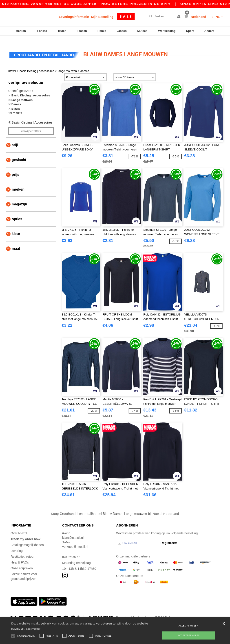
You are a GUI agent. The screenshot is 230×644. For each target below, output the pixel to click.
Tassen (82, 31)
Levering (17, 544)
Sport (190, 31)
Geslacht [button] (19, 153)
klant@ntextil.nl (73, 531)
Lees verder (33, 629)
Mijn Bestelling (102, 17)
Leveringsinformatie (74, 17)
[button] (179, 17)
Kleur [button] (16, 227)
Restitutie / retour (23, 550)
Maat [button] (16, 242)
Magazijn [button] (19, 197)
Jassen (122, 31)
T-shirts (42, 31)
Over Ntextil (19, 527)
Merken (21, 31)
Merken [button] (18, 183)
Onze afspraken (22, 562)
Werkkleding (167, 31)
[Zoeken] (161, 16)
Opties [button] (17, 212)
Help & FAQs (20, 556)
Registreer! (169, 536)
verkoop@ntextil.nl (75, 540)
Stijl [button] (15, 138)
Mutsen (142, 31)
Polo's (102, 31)
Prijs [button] (15, 168)
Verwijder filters (31, 124)
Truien (62, 31)
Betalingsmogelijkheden (27, 538)
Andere (209, 31)
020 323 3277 (72, 550)
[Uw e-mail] (137, 537)
